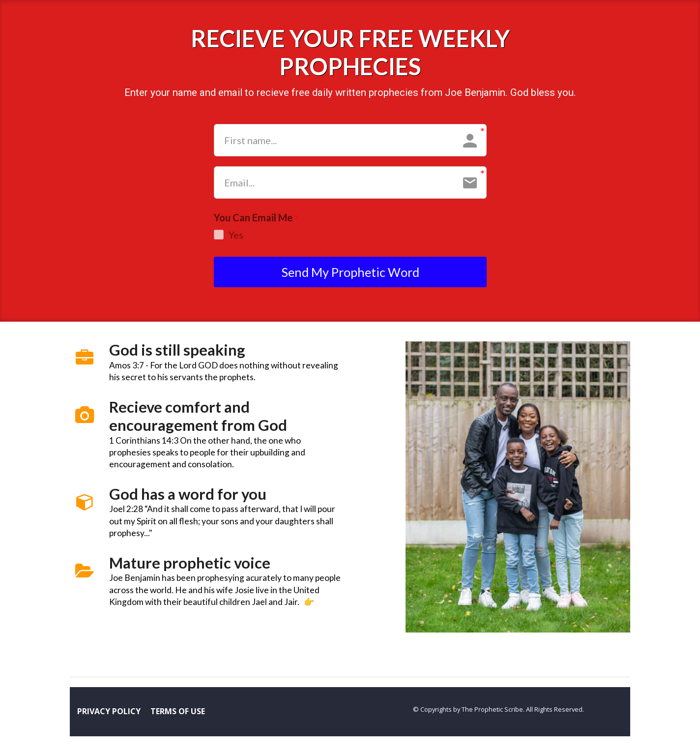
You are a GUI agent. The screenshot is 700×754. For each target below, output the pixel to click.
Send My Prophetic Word (350, 273)
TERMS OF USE (178, 715)
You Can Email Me (256, 218)
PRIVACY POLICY (109, 715)
